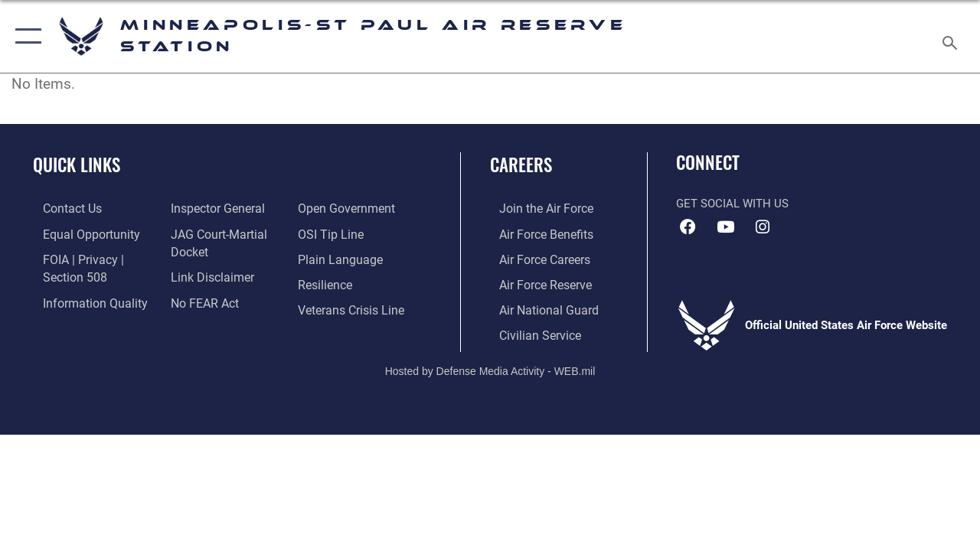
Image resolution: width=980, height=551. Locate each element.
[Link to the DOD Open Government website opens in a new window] (346, 208)
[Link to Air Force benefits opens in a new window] (536, 233)
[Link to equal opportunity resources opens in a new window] (78, 233)
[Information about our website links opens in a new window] (207, 275)
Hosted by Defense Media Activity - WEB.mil (490, 366)
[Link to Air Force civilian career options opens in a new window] (529, 331)
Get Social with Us (732, 204)
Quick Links (77, 165)
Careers (521, 165)
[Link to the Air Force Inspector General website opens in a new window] (212, 208)
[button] (25, 36)
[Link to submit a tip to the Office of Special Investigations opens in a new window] (332, 233)
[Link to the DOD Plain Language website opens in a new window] (340, 257)
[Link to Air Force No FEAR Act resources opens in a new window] (200, 299)
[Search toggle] (952, 36)
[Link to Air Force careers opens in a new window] (535, 257)
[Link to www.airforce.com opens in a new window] (536, 208)
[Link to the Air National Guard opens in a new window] (537, 306)
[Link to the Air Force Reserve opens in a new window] (535, 282)
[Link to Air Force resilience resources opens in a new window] (327, 282)
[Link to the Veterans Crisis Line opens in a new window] (353, 306)
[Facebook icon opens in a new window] (688, 227)
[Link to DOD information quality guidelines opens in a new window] (82, 299)
